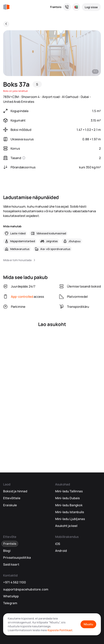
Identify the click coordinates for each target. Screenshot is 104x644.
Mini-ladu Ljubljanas (70, 519)
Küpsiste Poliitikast (60, 630)
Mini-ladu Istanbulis (70, 512)
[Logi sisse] (91, 7)
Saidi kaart (11, 564)
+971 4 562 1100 (15, 582)
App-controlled (22, 297)
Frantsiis (56, 7)
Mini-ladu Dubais (68, 498)
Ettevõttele (12, 498)
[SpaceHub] (6, 7)
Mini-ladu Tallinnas (69, 491)
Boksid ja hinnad (15, 491)
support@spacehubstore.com (26, 589)
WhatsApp (11, 596)
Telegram (10, 603)
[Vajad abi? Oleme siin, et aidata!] (67, 7)
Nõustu (88, 624)
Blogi (7, 551)
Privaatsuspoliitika (17, 557)
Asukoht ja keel (66, 526)
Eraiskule (10, 505)
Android (61, 551)
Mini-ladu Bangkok (69, 505)
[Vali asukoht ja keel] (76, 7)
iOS (58, 544)
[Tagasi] (6, 24)
